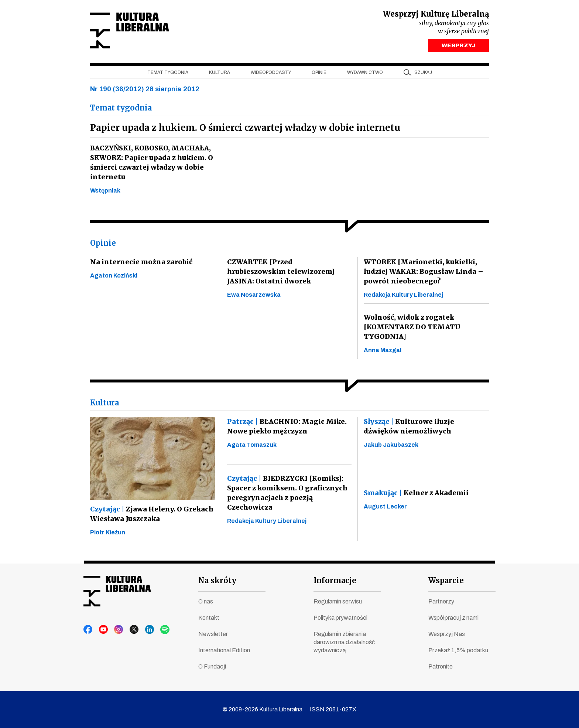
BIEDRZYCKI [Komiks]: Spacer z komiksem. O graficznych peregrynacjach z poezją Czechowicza (287, 495)
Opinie (319, 74)
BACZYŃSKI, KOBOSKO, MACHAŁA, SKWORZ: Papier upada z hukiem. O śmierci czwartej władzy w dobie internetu (150, 164)
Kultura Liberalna (139, 32)
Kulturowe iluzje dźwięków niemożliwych (426, 428)
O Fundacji (212, 666)
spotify (158, 630)
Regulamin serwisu (338, 601)
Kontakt (209, 618)
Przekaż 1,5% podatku (458, 650)
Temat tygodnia (168, 74)
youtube (102, 630)
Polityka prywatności (340, 618)
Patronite (441, 666)
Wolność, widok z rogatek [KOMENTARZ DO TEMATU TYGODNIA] (411, 329)
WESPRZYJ (458, 47)
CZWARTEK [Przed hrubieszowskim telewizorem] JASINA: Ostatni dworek (289, 273)
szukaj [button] (423, 74)
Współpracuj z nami (453, 618)
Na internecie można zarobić (139, 264)
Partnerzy (441, 601)
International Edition (224, 650)
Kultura (220, 74)
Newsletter (213, 634)
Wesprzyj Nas (447, 634)
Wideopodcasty (271, 74)
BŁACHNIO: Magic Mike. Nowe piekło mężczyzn (285, 428)
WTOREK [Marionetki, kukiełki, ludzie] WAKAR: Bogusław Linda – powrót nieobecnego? (422, 273)
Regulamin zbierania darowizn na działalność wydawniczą (344, 642)
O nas (206, 601)
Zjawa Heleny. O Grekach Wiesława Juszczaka (150, 516)
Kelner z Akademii (415, 495)
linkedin (144, 630)
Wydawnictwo (365, 74)
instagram (116, 630)
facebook (88, 630)
